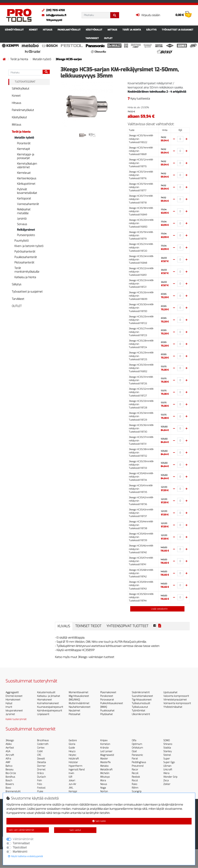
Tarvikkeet (92, 38)
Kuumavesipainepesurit (50, 707)
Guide (72, 748)
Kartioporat (24, 198)
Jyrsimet (10, 714)
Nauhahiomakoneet (79, 707)
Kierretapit (23, 149)
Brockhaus (43, 740)
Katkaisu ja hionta (25, 277)
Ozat (134, 751)
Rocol (135, 781)
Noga (103, 788)
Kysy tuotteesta (139, 99)
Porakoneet (107, 696)
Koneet (33, 30)
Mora (103, 781)
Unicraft (168, 770)
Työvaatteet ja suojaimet (178, 30)
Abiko (9, 744)
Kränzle (104, 748)
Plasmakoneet (108, 692)
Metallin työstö (42, 59)
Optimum (137, 744)
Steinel (167, 755)
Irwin (71, 773)
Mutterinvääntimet (79, 703)
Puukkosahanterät (26, 257)
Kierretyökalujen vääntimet (27, 166)
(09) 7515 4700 (52, 10)
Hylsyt (9, 703)
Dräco (40, 773)
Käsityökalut (94, 30)
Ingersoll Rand (77, 770)
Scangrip (137, 791)
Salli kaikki (99, 821)
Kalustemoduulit (46, 692)
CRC (39, 755)
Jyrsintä (22, 219)
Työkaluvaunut (140, 707)
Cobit (40, 751)
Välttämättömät (23, 839)
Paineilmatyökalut (69, 30)
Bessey (9, 770)
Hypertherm (75, 766)
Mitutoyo (105, 777)
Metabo (104, 766)
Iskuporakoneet (14, 711)
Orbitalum (137, 748)
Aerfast (10, 748)
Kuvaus (64, 626)
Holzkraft (74, 759)
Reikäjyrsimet (26, 230)
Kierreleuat (24, 173)
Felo (40, 784)
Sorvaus (22, 224)
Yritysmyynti (54, 20)
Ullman (167, 766)
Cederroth (43, 744)
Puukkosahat (107, 711)
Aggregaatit (12, 692)
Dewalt (41, 759)
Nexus (104, 784)
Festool (41, 788)
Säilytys (151, 30)
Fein (39, 781)
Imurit (9, 707)
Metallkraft (106, 770)
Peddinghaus (139, 762)
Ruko (134, 784)
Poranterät (24, 143)
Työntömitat (138, 711)
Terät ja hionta (132, 30)
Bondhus (10, 777)
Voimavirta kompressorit (177, 703)
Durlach (41, 777)
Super (167, 759)
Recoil (135, 773)
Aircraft (10, 755)
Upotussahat (170, 692)
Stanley (167, 751)
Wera (166, 773)
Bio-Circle (11, 773)
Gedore (73, 740)
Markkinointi (20, 852)
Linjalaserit (43, 714)
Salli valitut (75, 830)
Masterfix (105, 762)
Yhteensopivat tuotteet (127, 626)
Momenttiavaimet (78, 692)
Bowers (10, 784)
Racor (135, 770)
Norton (104, 791)
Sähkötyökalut (14, 30)
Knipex (104, 740)
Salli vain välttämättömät (21, 830)
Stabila (167, 748)
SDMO (167, 740)
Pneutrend (138, 766)
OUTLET (108, 38)
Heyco (72, 751)
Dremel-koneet (14, 696)
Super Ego (169, 762)
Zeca (166, 781)
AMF (8, 762)
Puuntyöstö (21, 241)
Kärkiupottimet (26, 184)
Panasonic (137, 755)
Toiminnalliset (21, 843)
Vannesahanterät (28, 204)
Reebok (136, 777)
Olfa (134, 740)
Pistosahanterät (24, 262)
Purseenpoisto (26, 235)
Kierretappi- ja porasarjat (26, 156)
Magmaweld (107, 755)
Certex (41, 748)
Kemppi (73, 791)
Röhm (135, 788)
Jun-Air (72, 784)
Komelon (105, 744)
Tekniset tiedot (88, 626)
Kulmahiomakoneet (48, 703)
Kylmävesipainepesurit (50, 711)
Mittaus (112, 30)
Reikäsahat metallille (24, 211)
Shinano (168, 744)
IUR (70, 777)
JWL (71, 788)
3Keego (10, 740)
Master (104, 759)
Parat (135, 759)
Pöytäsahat (106, 714)
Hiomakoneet (13, 700)
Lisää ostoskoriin (157, 609)
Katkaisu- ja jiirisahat (49, 696)
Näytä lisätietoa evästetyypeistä (25, 856)
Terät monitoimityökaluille (27, 270)
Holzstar (73, 762)
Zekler (167, 784)
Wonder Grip (170, 777)
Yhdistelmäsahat (173, 707)
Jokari (72, 781)
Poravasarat (107, 700)
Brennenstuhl (13, 791)
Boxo (8, 788)
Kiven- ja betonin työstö (29, 246)
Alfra (8, 759)
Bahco (9, 766)
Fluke (40, 791)
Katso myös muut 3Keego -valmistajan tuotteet (85, 657)
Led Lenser (106, 751)
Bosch (9, 781)
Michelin (105, 773)
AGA (8, 751)
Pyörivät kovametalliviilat (27, 191)
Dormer (41, 766)
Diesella (42, 762)
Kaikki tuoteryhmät (16, 719)
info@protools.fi (53, 15)
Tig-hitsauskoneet (142, 700)
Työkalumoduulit (141, 703)
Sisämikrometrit (141, 692)
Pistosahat (74, 714)
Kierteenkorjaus (27, 178)
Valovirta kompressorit (176, 696)
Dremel (41, 770)
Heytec (72, 755)
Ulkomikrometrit (141, 714)
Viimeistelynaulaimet (175, 700)
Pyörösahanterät (25, 252)
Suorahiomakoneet (142, 696)
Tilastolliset (20, 847)
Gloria (72, 744)
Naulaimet (74, 711)
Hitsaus (48, 30)
